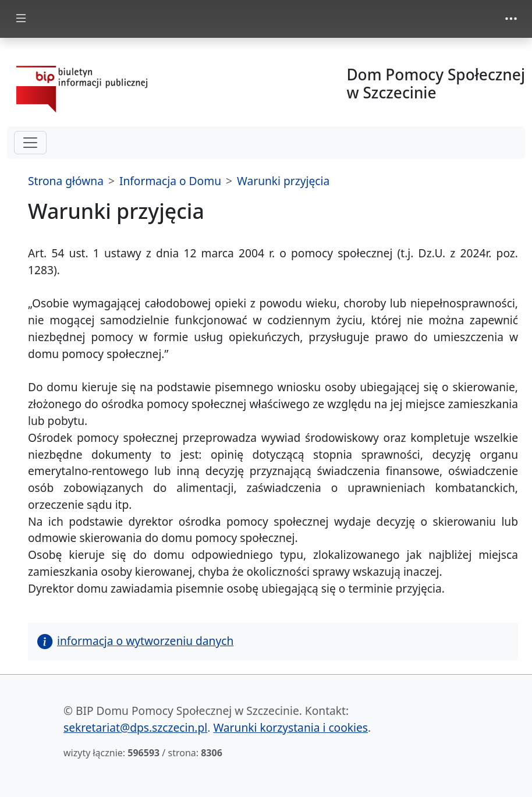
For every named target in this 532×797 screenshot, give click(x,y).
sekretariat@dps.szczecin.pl (135, 727)
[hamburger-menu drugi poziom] (30, 143)
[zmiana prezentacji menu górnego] (511, 19)
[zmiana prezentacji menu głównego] (21, 19)
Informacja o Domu (170, 181)
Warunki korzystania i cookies (290, 727)
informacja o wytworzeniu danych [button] (135, 641)
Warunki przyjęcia (283, 181)
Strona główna (66, 181)
